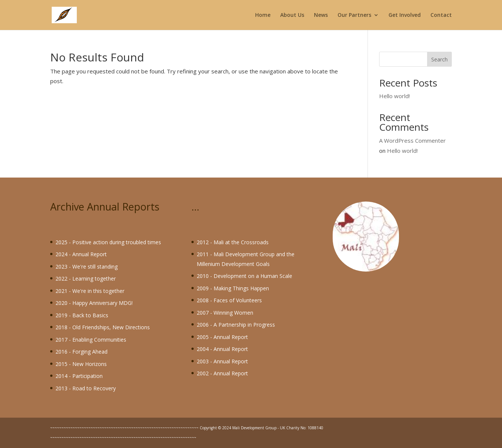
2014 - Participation (79, 376)
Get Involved (405, 15)
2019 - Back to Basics (82, 315)
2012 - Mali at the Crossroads (233, 242)
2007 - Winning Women (225, 313)
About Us (292, 15)
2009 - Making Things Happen (233, 288)
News (321, 15)
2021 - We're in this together (90, 291)
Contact (441, 15)
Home (263, 15)
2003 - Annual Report (222, 361)
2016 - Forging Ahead (81, 352)
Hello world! (394, 96)
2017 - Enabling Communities (91, 340)
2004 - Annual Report (222, 349)
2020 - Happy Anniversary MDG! (94, 303)
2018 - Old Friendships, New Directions (103, 327)
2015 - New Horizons (81, 364)
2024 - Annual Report (81, 254)
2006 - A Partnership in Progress (236, 325)
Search (439, 59)
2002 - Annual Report (222, 373)
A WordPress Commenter (412, 140)
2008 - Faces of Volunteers (229, 300)
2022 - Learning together (86, 279)
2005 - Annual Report (222, 337)
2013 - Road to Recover (84, 388)
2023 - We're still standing (87, 267)
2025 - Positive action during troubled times (108, 242)
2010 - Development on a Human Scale (244, 276)
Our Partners (354, 15)
